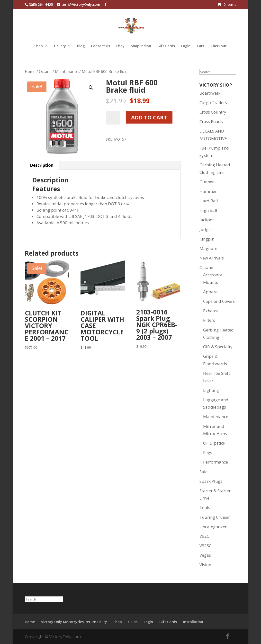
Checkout (219, 46)
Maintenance (67, 72)
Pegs (208, 452)
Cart (201, 46)
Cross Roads (211, 121)
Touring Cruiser (215, 517)
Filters (209, 320)
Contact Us (100, 46)
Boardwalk (210, 93)
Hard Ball (209, 201)
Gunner (207, 182)
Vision (205, 565)
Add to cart (149, 117)
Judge (205, 229)
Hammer (208, 191)
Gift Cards (166, 46)
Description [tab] (42, 165)
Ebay (120, 46)
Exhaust (211, 311)
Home (30, 72)
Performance (216, 462)
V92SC (205, 546)
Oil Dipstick (214, 443)
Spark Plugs (211, 481)
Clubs (133, 622)
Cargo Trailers (213, 103)
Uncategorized (214, 527)
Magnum (208, 248)
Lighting (211, 390)
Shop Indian (141, 46)
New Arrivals (212, 258)
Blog (81, 46)
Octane (45, 72)
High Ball (208, 210)
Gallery (60, 46)
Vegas (205, 555)
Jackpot (207, 220)
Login (186, 46)
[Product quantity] (113, 118)
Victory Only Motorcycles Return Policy (74, 622)
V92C (204, 536)
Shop (39, 46)
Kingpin (207, 239)
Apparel (211, 292)
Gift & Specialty (218, 347)
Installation (193, 622)
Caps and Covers (219, 301)
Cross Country (213, 112)
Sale (203, 472)
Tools (205, 507)
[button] (91, 88)
